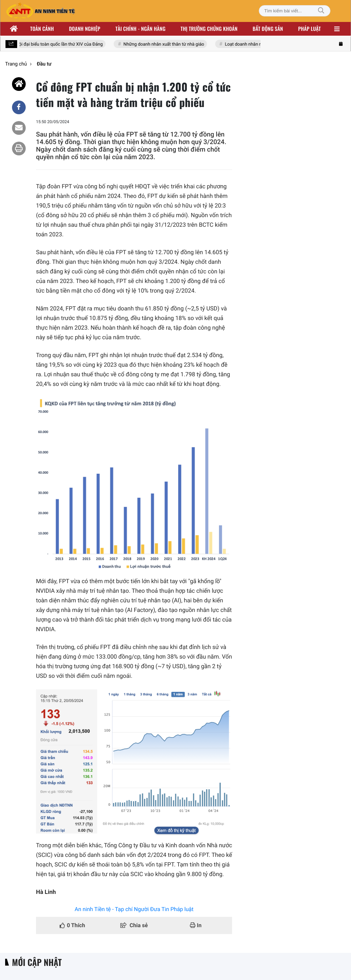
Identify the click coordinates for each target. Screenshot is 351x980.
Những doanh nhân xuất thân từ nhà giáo (172, 44)
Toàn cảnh (42, 29)
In (196, 925)
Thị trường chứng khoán (209, 29)
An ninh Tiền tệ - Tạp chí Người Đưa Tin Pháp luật (134, 909)
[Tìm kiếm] (321, 11)
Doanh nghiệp (84, 29)
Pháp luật (310, 29)
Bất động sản (268, 29)
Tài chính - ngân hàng (141, 29)
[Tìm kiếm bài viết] (295, 11)
